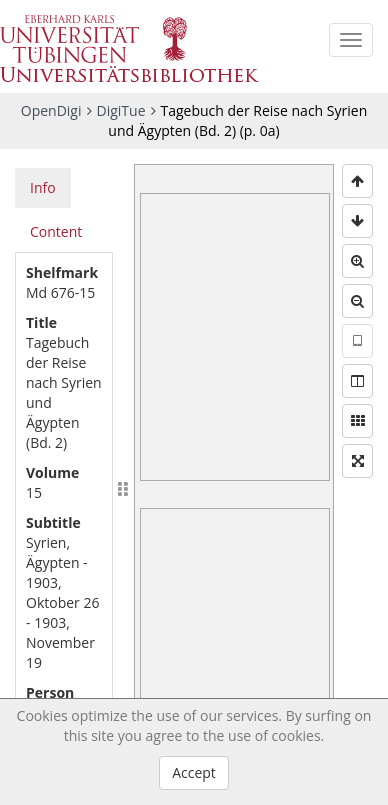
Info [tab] (43, 187)
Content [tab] (56, 231)
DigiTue (121, 110)
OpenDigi (51, 110)
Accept (194, 772)
